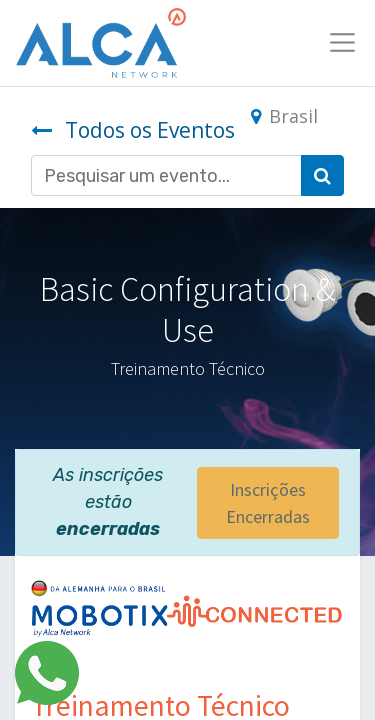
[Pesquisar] (322, 175)
